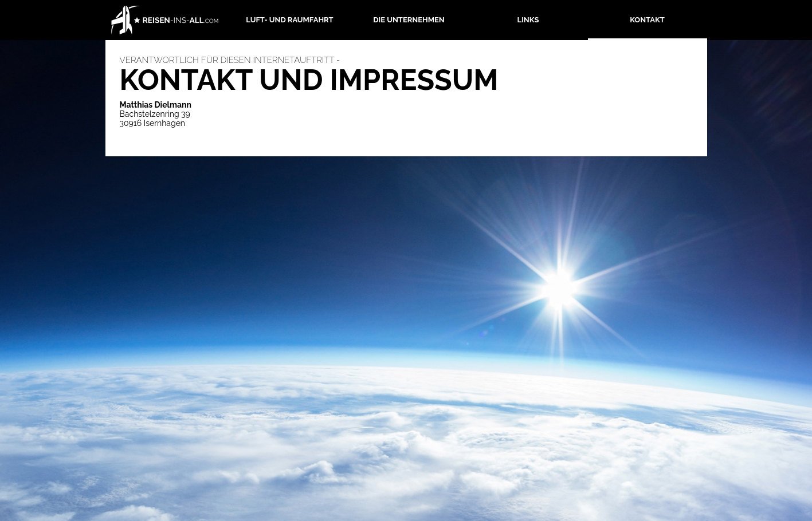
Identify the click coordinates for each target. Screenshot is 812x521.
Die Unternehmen (409, 20)
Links (528, 20)
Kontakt (647, 20)
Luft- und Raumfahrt (289, 20)
